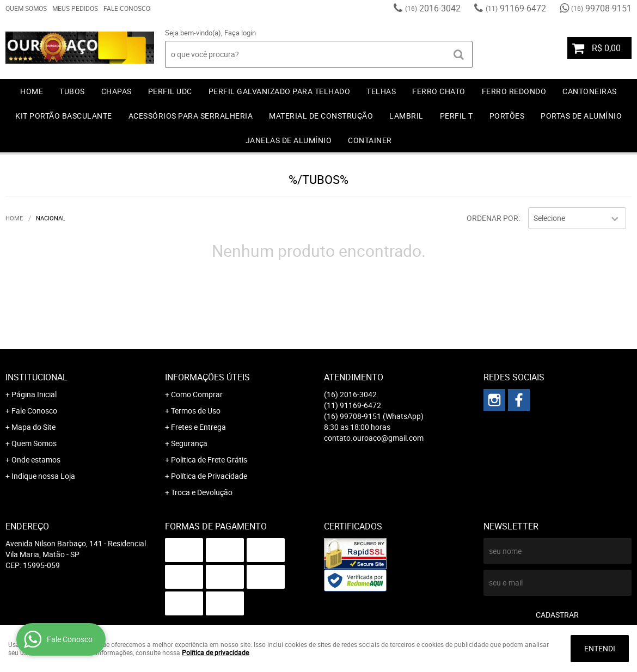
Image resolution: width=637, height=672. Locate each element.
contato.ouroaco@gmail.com (374, 438)
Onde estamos (36, 460)
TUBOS (72, 91)
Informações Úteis (207, 377)
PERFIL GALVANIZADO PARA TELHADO (280, 91)
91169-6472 (516, 8)
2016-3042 (433, 8)
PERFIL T (457, 116)
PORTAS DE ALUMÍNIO (581, 116)
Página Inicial (34, 394)
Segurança (189, 443)
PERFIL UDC (170, 91)
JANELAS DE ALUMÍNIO (289, 140)
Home (32, 91)
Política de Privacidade (209, 476)
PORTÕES (507, 116)
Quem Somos (26, 8)
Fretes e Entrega (198, 427)
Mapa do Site (33, 427)
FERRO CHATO (439, 91)
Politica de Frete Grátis (209, 460)
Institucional (36, 377)
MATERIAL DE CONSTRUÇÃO (321, 116)
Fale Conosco (127, 8)
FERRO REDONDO (514, 91)
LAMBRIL (406, 116)
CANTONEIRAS (590, 91)
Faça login (240, 33)
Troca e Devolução (202, 492)
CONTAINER (370, 140)
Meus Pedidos (75, 8)
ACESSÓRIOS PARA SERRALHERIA (191, 116)
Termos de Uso (196, 411)
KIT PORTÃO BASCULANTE (64, 116)
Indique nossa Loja (43, 476)
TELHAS (381, 91)
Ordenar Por (492, 218)
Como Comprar (197, 394)
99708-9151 (601, 8)
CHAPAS (117, 91)
